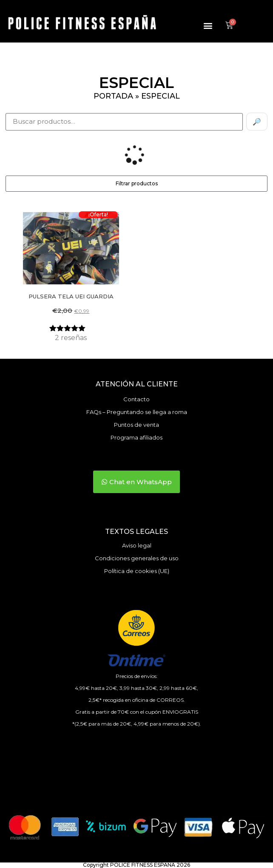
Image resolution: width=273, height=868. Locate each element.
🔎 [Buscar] (257, 122)
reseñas (71, 338)
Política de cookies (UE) (137, 571)
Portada (113, 96)
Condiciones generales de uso (137, 558)
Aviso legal (137, 545)
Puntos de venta (136, 425)
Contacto (136, 399)
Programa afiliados (136, 437)
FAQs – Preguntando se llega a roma (137, 412)
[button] (208, 26)
